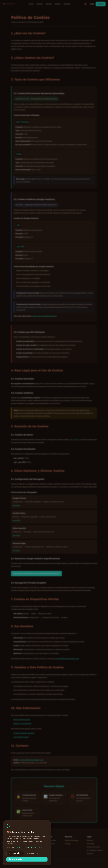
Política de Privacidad (37, 847)
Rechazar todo (33, 853)
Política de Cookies (21, 847)
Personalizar (15, 853)
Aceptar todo (15, 859)
